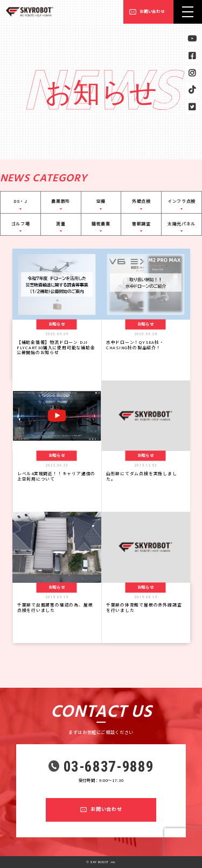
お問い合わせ (152, 11)
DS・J (20, 201)
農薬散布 (61, 201)
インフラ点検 (182, 201)
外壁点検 (141, 201)
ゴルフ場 (21, 224)
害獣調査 (141, 224)
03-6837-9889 (109, 767)
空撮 (101, 201)
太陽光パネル (182, 224)
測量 (61, 224)
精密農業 (101, 224)
